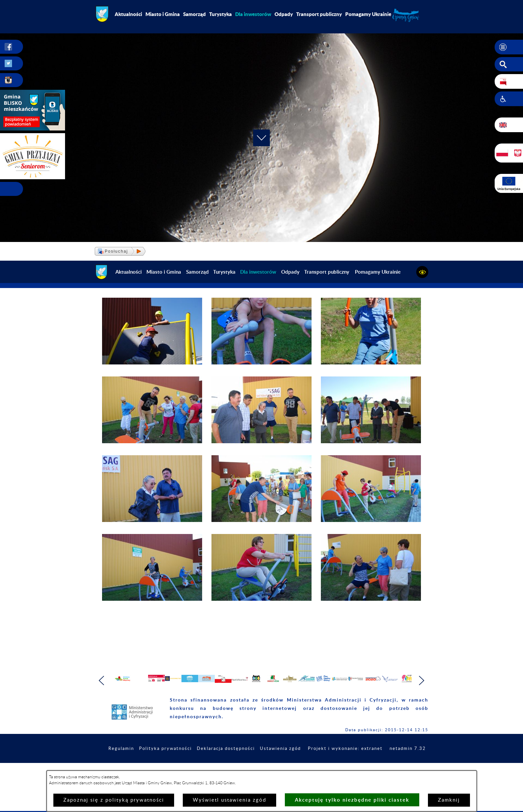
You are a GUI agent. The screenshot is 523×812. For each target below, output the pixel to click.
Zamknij (449, 800)
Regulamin (150, 763)
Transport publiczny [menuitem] (319, 14)
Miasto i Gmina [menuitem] (163, 14)
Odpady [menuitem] (284, 14)
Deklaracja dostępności (260, 763)
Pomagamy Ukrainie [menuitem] (368, 14)
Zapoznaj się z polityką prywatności (114, 800)
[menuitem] (253, 14)
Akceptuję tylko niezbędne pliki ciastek (352, 800)
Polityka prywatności (197, 763)
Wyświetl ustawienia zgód (229, 800)
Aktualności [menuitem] (128, 14)
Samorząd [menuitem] (194, 14)
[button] (509, 47)
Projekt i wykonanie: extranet (386, 763)
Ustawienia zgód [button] (318, 763)
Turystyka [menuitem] (220, 14)
